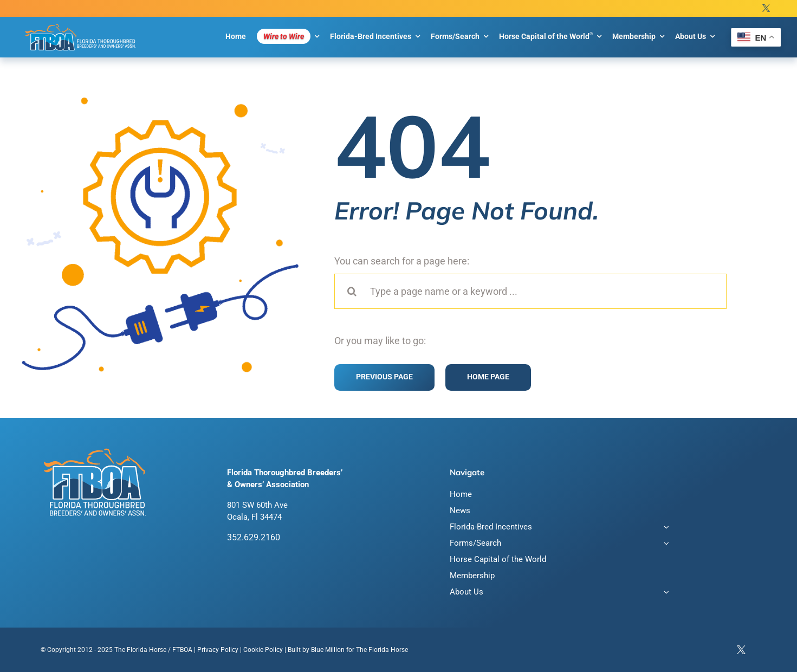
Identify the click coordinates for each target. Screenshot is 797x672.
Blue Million (328, 650)
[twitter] (766, 8)
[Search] (352, 291)
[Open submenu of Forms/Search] (665, 544)
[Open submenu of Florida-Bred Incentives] (665, 528)
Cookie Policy (263, 650)
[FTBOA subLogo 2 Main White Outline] (80, 24)
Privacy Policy (218, 650)
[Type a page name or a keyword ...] (530, 291)
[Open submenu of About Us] (665, 593)
